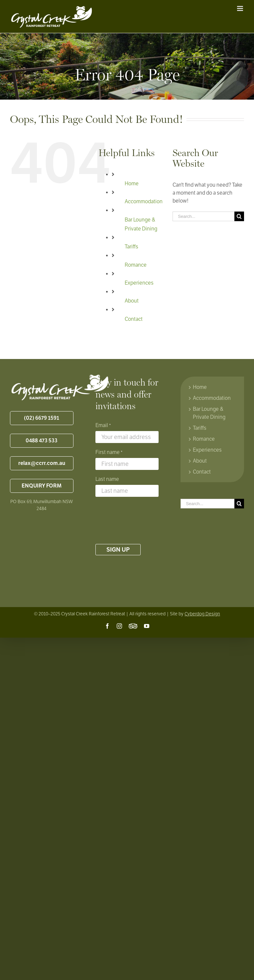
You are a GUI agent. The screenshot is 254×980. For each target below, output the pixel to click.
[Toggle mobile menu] (241, 8)
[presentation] (146, 520)
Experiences (139, 283)
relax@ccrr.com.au (42, 463)
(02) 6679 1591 (42, 418)
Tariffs (131, 247)
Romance (136, 265)
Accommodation (144, 202)
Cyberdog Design (202, 614)
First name (109, 453)
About (132, 301)
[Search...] (203, 216)
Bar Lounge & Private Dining (209, 413)
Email (103, 426)
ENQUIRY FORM (42, 486)
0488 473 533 (42, 441)
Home (132, 184)
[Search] (239, 216)
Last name (107, 479)
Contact (134, 319)
